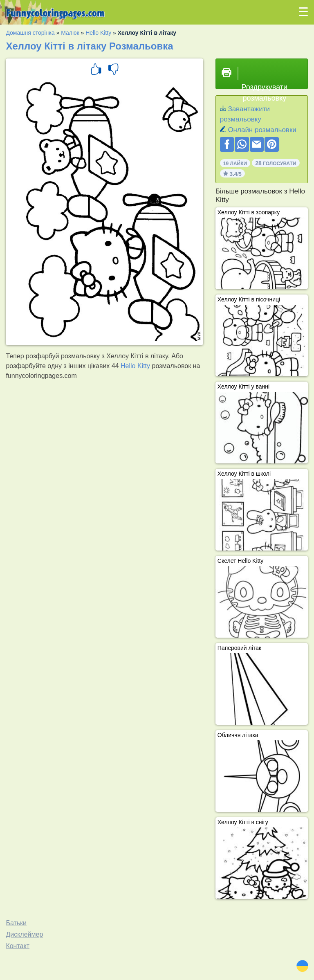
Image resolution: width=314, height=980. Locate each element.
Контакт (18, 946)
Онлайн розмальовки (262, 130)
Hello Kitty (98, 33)
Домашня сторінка (30, 33)
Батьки (16, 923)
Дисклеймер (24, 934)
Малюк (70, 33)
